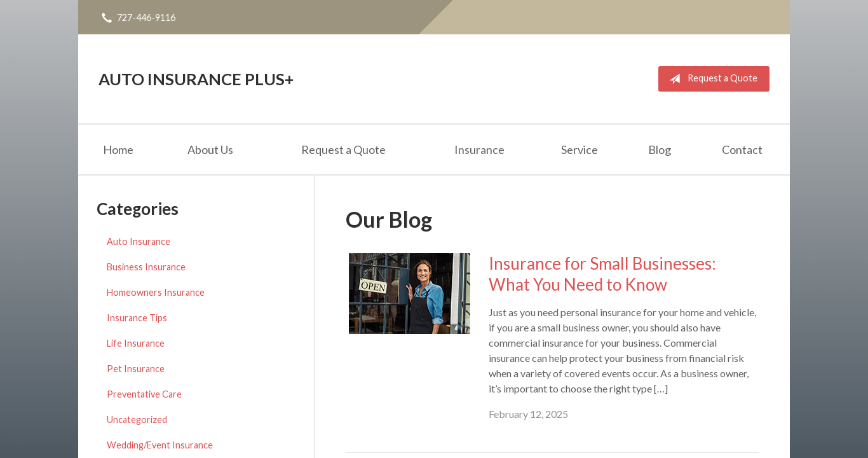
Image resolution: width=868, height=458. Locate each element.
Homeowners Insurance (156, 292)
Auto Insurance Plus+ (196, 79)
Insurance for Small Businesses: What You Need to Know (602, 274)
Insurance (479, 149)
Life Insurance (136, 343)
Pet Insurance (136, 369)
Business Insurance (146, 267)
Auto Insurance (139, 241)
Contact (742, 149)
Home (118, 149)
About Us (210, 149)
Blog (660, 149)
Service (580, 149)
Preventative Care (144, 394)
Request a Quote (711, 79)
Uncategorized (137, 420)
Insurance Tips (137, 318)
